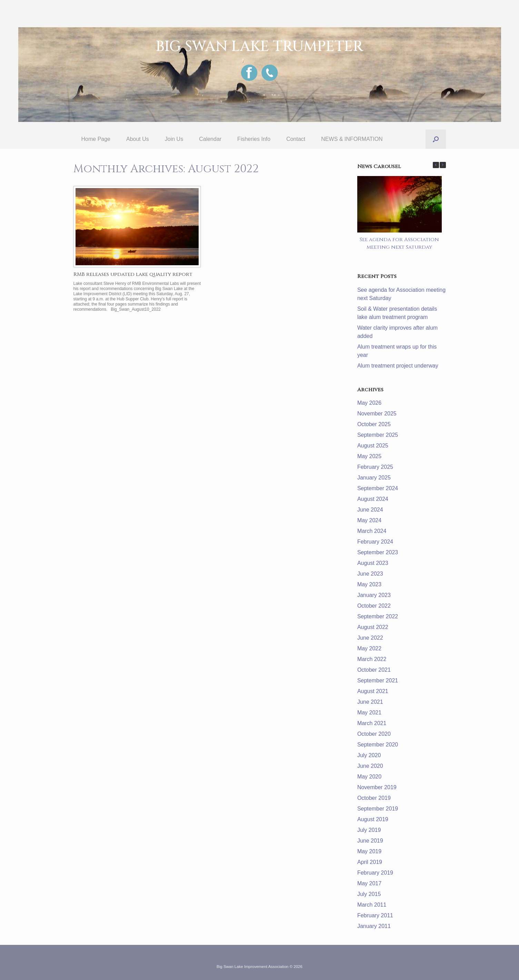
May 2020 (369, 777)
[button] (436, 139)
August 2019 (373, 819)
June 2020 (370, 766)
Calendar (210, 139)
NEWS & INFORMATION (352, 139)
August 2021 (373, 691)
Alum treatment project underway (398, 366)
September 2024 (378, 488)
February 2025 (375, 467)
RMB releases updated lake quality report (133, 274)
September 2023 (378, 552)
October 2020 (374, 734)
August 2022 (373, 627)
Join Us (174, 139)
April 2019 (370, 862)
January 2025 (374, 478)
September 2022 (378, 616)
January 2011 (374, 926)
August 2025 (373, 446)
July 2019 (369, 830)
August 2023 (373, 563)
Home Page (96, 139)
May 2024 (369, 520)
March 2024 (372, 531)
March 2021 (372, 723)
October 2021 (374, 670)
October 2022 (374, 606)
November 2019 (377, 787)
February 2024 (375, 542)
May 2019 (369, 851)
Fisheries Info (254, 139)
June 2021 (370, 702)
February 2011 (375, 915)
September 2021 (378, 680)
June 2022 (370, 638)
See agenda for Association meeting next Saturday (399, 244)
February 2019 (375, 873)
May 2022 (369, 648)
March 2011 (372, 905)
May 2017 (369, 883)
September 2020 (378, 745)
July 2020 (369, 755)
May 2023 (369, 584)
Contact (296, 139)
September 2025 (378, 435)
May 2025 (369, 456)
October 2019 (374, 798)
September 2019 (378, 809)
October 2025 (374, 424)
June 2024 (370, 510)
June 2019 (370, 841)
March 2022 (372, 659)
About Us (138, 139)
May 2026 (369, 403)
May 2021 (369, 713)
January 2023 (374, 595)
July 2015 (369, 894)
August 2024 (373, 499)
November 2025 (377, 414)
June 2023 (370, 574)
